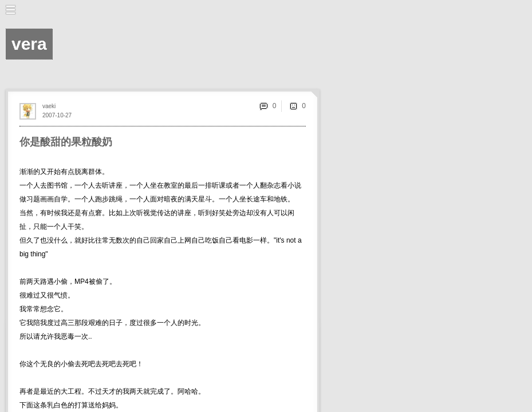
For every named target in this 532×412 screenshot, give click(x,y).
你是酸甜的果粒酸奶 (66, 142)
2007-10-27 (57, 115)
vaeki (49, 106)
